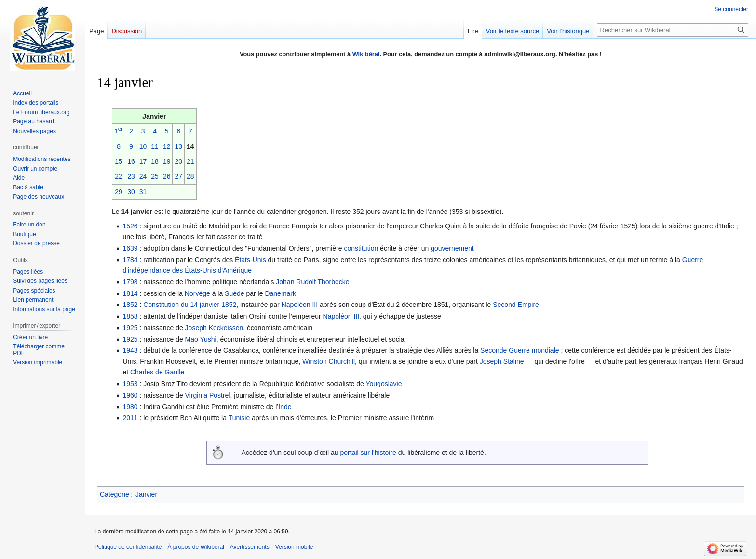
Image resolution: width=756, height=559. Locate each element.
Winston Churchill (329, 361)
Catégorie (115, 494)
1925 (130, 328)
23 (131, 176)
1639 (130, 248)
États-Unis (250, 260)
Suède (234, 293)
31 (143, 192)
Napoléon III (300, 305)
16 (131, 161)
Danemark (280, 293)
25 (155, 176)
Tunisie (239, 418)
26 (167, 176)
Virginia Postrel (208, 395)
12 (167, 146)
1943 (130, 350)
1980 (130, 407)
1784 (130, 260)
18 (155, 161)
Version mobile (294, 547)
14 (190, 146)
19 (167, 161)
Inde (285, 407)
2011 (130, 418)
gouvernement (452, 248)
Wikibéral (366, 54)
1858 (130, 316)
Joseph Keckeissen (214, 328)
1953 (130, 384)
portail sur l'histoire (368, 453)
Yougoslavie (384, 384)
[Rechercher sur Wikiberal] (673, 30)
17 (143, 161)
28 (190, 176)
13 (178, 146)
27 (178, 176)
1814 (130, 293)
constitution (361, 248)
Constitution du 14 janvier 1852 (190, 305)
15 (119, 161)
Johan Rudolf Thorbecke (312, 282)
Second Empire (516, 305)
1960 (130, 395)
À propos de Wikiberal (196, 547)
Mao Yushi (201, 339)
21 (190, 161)
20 (178, 161)
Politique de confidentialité (128, 547)
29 (119, 192)
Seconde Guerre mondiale (520, 350)
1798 (130, 282)
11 (155, 146)
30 (131, 192)
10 (143, 146)
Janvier (146, 494)
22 (119, 176)
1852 (130, 305)
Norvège (197, 293)
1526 (130, 226)
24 (143, 176)
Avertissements (250, 547)
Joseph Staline (502, 361)
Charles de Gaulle (157, 372)
